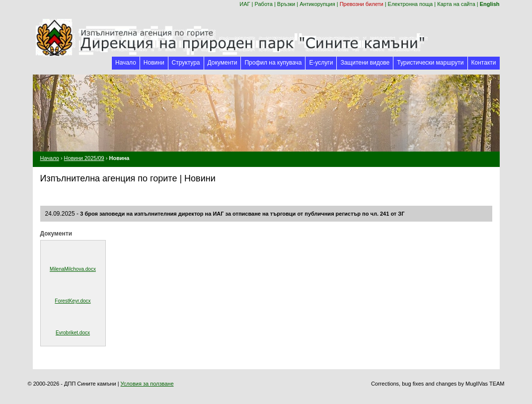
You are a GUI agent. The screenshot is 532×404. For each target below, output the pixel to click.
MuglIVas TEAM (485, 384)
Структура (186, 63)
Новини (154, 63)
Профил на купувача (273, 63)
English (490, 4)
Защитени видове (365, 63)
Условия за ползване (147, 384)
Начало (126, 63)
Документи (223, 63)
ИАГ (245, 4)
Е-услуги (321, 63)
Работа (264, 4)
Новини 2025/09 (84, 158)
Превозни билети (362, 4)
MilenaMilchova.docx (73, 269)
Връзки (286, 4)
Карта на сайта (456, 4)
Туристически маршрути (430, 63)
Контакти (484, 63)
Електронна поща (411, 4)
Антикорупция (317, 4)
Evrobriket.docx (73, 333)
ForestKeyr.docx (73, 301)
